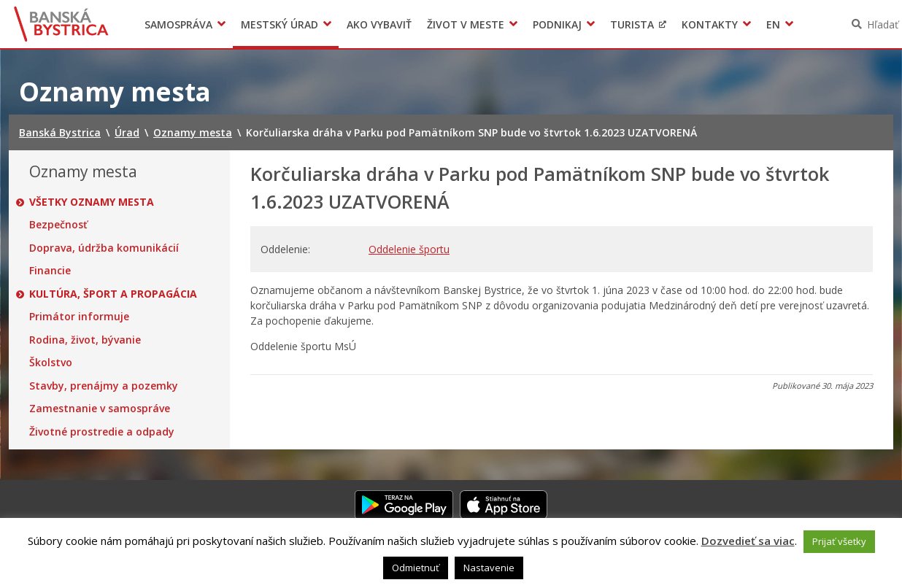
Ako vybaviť (379, 24)
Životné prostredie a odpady (102, 432)
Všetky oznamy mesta (92, 202)
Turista (632, 24)
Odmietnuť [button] (416, 568)
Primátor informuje (79, 317)
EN (773, 24)
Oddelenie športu (409, 249)
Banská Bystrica (62, 24)
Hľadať (883, 24)
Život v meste (466, 24)
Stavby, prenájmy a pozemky (104, 386)
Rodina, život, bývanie (85, 340)
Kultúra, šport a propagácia (113, 294)
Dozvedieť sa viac (748, 541)
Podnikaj (557, 24)
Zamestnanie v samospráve (100, 409)
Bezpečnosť (58, 225)
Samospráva (178, 24)
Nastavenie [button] (489, 568)
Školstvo (51, 363)
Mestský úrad (280, 24)
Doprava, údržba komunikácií (104, 248)
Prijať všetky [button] (839, 541)
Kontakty (710, 24)
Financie (50, 271)
